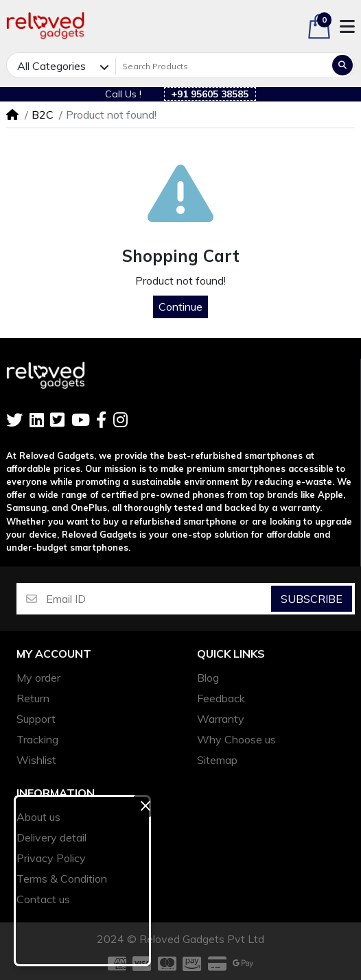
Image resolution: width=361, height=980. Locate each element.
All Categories (51, 66)
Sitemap (217, 760)
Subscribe (312, 599)
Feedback (221, 698)
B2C (43, 115)
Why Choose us (236, 739)
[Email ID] (158, 599)
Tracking (37, 739)
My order (38, 678)
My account (54, 654)
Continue (180, 307)
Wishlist (36, 760)
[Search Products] (223, 67)
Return (33, 698)
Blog (208, 678)
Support (36, 719)
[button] (319, 26)
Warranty (221, 719)
